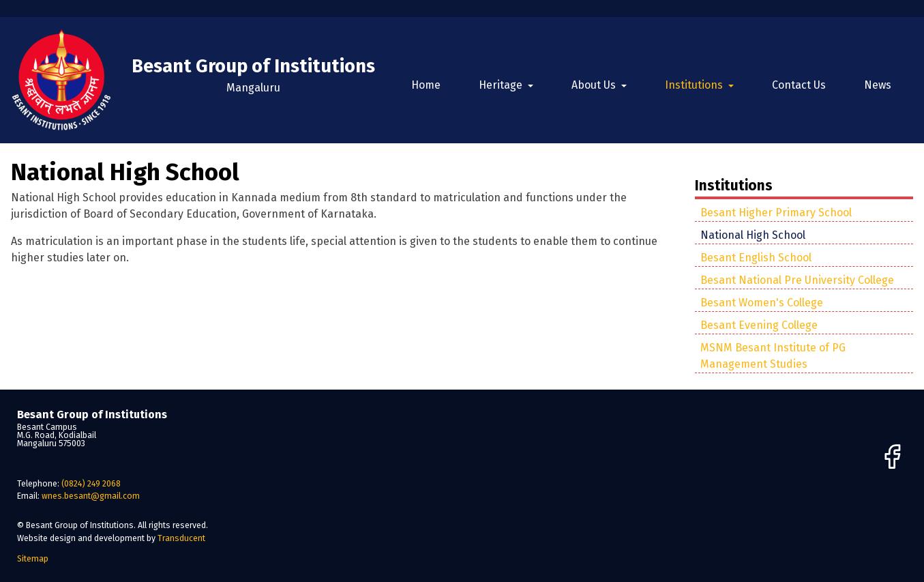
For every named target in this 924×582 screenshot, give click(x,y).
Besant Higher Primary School (776, 213)
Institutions (695, 85)
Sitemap (33, 558)
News (878, 85)
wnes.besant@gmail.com (91, 496)
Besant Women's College (762, 303)
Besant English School (756, 258)
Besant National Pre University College (797, 280)
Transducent (181, 538)
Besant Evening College (759, 325)
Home (426, 85)
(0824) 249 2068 (91, 483)
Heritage (502, 85)
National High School (753, 235)
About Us (595, 85)
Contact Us (799, 85)
